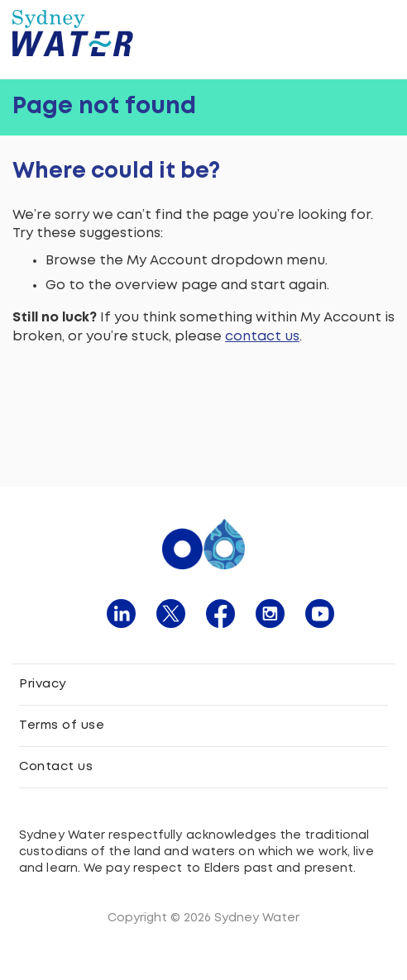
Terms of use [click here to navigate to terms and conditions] (62, 725)
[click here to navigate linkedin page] (121, 614)
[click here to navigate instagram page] (270, 614)
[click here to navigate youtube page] (320, 614)
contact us (262, 337)
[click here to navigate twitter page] (171, 614)
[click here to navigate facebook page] (220, 614)
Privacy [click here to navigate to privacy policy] (43, 684)
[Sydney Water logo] (73, 33)
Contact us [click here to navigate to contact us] (56, 767)
